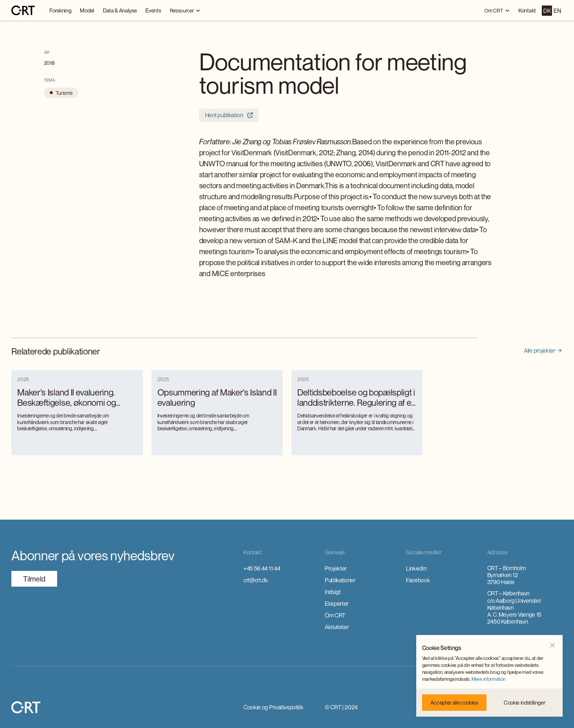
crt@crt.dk (256, 580)
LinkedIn (416, 568)
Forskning (60, 10)
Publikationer (340, 580)
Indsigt (333, 592)
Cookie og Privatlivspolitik (273, 707)
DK (547, 11)
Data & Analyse (120, 10)
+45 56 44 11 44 (262, 568)
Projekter (336, 568)
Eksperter (337, 603)
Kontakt (527, 10)
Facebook (418, 580)
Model (87, 10)
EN (557, 11)
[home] (23, 11)
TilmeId (34, 579)
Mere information (489, 679)
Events (153, 10)
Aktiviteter (337, 627)
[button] (185, 10)
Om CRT (335, 615)
